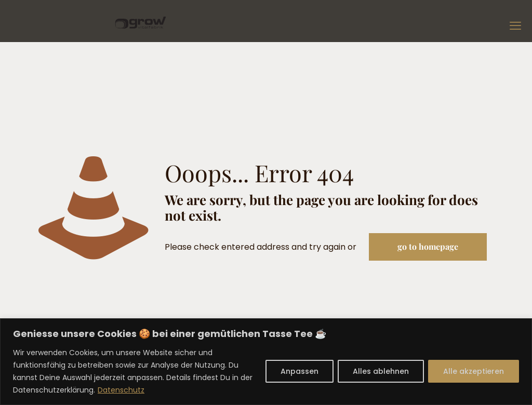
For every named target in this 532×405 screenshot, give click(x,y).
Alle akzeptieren (474, 371)
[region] (266, 362)
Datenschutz (121, 390)
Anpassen (300, 371)
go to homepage (428, 246)
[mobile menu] (515, 26)
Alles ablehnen (381, 371)
